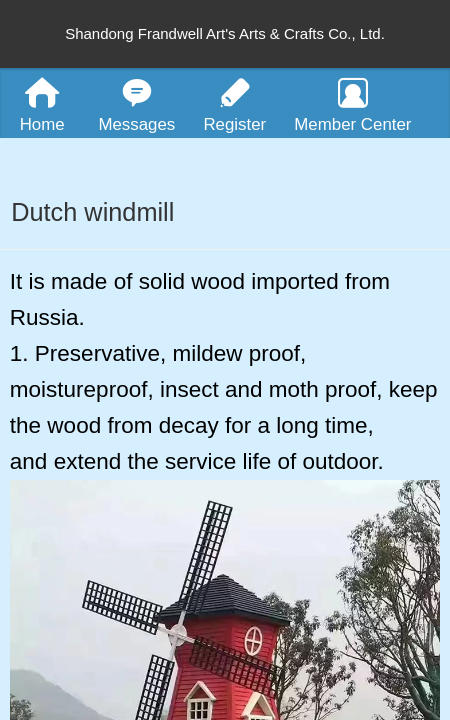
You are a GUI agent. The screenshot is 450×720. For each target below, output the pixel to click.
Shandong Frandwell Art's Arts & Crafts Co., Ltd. (225, 33)
